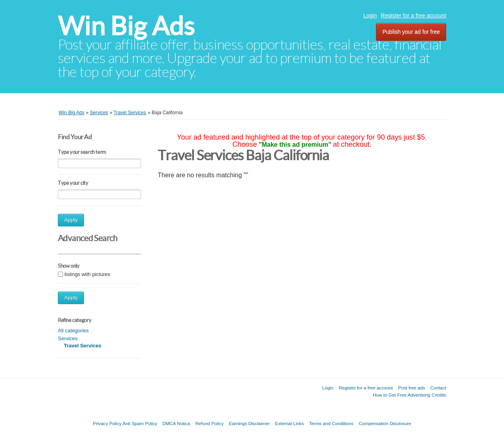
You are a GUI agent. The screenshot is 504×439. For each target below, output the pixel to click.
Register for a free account (413, 15)
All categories (73, 331)
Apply (71, 220)
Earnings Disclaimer (249, 423)
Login (370, 15)
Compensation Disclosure (385, 423)
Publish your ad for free (411, 32)
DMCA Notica (176, 423)
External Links (289, 423)
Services (68, 338)
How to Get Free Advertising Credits (409, 395)
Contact (438, 388)
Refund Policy (210, 423)
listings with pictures (88, 274)
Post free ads (411, 388)
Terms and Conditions (331, 423)
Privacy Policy (107, 423)
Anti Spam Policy (140, 423)
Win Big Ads (126, 26)
